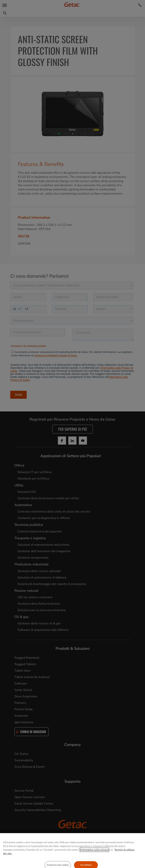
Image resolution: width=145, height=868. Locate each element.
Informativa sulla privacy (94, 862)
